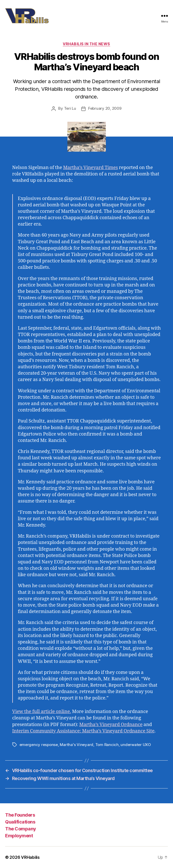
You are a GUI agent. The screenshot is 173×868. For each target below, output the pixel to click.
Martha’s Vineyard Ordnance (111, 725)
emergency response (39, 745)
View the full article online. (42, 712)
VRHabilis (30, 857)
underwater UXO (136, 745)
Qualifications (20, 822)
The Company (21, 829)
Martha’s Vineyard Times (90, 168)
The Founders (20, 815)
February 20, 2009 (105, 108)
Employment (19, 836)
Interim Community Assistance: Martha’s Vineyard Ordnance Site (83, 731)
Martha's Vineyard (77, 745)
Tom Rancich (107, 745)
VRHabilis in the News (86, 44)
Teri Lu (70, 108)
